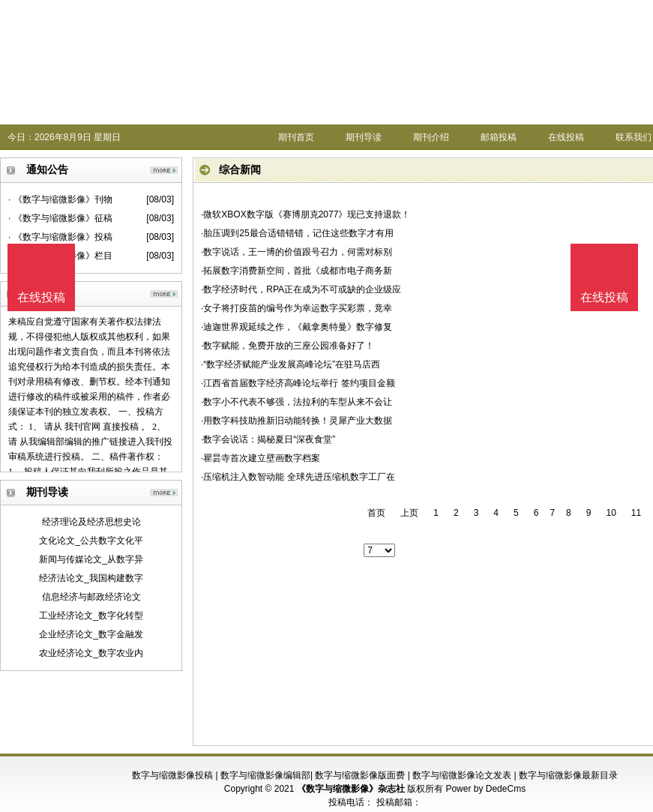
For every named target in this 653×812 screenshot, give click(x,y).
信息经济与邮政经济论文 (91, 597)
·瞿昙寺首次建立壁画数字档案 (261, 458)
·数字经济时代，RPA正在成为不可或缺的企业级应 (301, 289)
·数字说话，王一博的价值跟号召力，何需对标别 (297, 252)
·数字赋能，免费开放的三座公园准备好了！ (288, 346)
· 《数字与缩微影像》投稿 (60, 237)
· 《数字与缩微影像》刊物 (60, 199)
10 (611, 513)
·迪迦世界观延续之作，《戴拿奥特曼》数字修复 (297, 327)
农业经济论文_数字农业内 (91, 653)
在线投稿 (566, 137)
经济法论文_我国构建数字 (91, 578)
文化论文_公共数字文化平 (91, 541)
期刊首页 (296, 137)
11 (636, 513)
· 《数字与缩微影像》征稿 (60, 218)
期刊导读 (364, 137)
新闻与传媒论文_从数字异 (91, 559)
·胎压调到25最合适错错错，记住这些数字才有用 (297, 233)
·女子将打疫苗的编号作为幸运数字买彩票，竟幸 (297, 308)
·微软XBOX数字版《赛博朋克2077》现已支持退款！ (306, 214)
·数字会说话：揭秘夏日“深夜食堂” (268, 439)
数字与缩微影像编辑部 (265, 775)
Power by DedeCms (485, 789)
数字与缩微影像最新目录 (568, 775)
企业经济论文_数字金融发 (91, 634)
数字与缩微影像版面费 (360, 775)
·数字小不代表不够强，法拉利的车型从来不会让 (297, 402)
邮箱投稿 (499, 137)
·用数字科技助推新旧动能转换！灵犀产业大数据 (297, 421)
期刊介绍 (431, 137)
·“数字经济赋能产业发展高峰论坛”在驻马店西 (291, 364)
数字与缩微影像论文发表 (462, 775)
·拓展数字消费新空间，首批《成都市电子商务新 (297, 271)
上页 (409, 513)
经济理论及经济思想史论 (91, 522)
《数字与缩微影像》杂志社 (351, 789)
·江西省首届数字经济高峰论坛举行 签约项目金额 (298, 383)
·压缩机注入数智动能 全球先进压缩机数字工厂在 (298, 477)
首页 (376, 513)
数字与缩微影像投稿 (172, 775)
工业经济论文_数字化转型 (91, 616)
